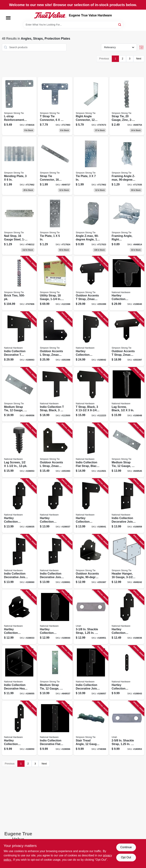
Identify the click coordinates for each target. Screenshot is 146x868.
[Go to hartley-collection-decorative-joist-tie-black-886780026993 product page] (127, 617)
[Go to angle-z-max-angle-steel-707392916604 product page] (91, 226)
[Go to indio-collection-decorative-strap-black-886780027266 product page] (19, 339)
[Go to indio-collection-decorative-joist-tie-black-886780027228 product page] (55, 561)
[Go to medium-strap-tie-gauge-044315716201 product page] (19, 395)
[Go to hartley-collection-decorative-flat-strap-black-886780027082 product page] (55, 617)
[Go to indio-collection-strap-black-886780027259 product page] (55, 395)
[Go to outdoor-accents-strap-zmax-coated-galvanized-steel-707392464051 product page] (55, 339)
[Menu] (8, 18)
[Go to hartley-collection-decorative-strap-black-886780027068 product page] (91, 339)
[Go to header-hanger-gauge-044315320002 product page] (127, 561)
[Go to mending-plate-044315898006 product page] (19, 166)
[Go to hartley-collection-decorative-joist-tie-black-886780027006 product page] (55, 506)
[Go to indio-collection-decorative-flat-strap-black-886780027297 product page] (55, 728)
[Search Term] (73, 25)
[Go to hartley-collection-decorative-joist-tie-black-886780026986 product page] (19, 506)
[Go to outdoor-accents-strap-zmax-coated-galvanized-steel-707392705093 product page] (127, 339)
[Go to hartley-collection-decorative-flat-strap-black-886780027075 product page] (127, 673)
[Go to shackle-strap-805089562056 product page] (91, 617)
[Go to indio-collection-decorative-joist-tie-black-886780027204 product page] (127, 506)
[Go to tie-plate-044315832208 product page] (91, 166)
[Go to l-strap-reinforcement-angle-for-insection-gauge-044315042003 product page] (19, 106)
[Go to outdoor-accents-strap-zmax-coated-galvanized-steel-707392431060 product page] (55, 450)
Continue (126, 847)
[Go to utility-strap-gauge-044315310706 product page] (55, 283)
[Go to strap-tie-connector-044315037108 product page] (55, 106)
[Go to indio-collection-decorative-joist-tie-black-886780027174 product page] (91, 673)
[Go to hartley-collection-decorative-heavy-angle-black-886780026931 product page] (19, 617)
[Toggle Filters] (141, 47)
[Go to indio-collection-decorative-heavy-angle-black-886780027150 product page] (19, 673)
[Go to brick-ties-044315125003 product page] (19, 283)
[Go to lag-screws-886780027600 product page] (19, 450)
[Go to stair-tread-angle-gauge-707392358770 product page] (91, 728)
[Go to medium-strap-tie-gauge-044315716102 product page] (127, 450)
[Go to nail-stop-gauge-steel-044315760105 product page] (19, 226)
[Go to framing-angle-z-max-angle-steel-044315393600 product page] (127, 166)
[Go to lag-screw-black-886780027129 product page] (127, 395)
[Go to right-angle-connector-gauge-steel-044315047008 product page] (91, 106)
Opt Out (126, 857)
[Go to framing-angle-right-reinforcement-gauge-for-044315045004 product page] (127, 226)
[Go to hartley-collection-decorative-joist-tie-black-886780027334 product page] (19, 728)
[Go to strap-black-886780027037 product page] (91, 395)
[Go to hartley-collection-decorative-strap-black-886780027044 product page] (127, 283)
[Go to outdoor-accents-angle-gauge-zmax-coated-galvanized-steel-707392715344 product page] (91, 561)
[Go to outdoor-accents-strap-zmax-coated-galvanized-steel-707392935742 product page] (91, 283)
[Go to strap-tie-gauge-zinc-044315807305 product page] (127, 106)
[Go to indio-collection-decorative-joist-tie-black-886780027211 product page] (19, 561)
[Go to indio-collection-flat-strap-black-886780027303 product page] (91, 450)
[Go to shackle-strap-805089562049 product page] (127, 728)
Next (139, 59)
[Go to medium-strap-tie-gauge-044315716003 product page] (55, 673)
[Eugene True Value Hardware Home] (50, 15)
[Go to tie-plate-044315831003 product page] (55, 226)
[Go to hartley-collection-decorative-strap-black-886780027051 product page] (91, 506)
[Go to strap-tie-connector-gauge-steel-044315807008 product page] (55, 166)
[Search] (120, 24)
